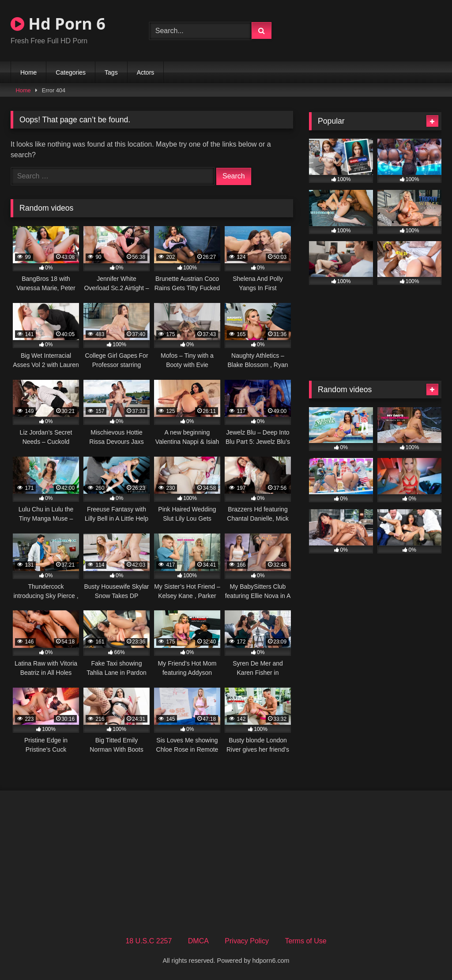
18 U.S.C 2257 (149, 941)
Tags (111, 72)
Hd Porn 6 (58, 24)
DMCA (198, 941)
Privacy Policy (247, 941)
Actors (146, 72)
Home (28, 72)
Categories (71, 72)
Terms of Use (305, 941)
